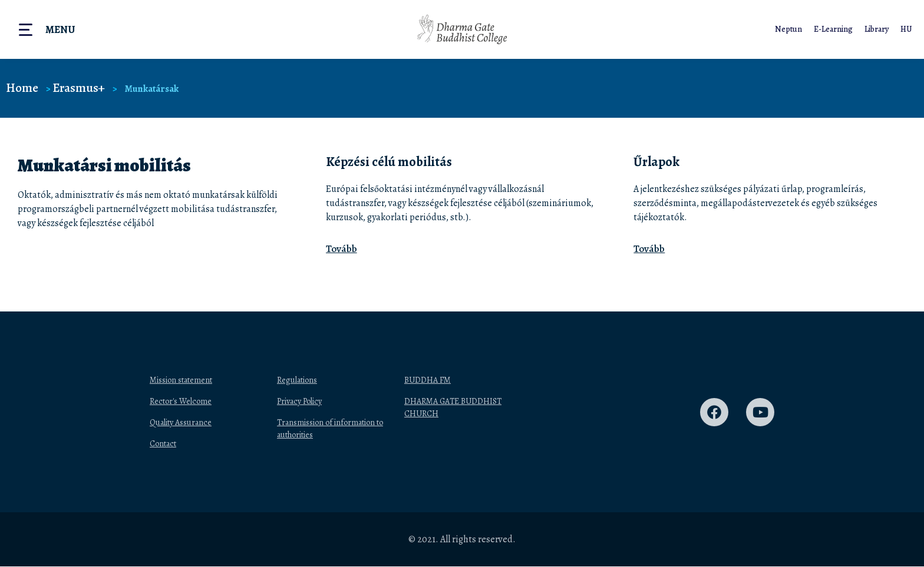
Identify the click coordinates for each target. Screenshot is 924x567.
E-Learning (832, 29)
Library (876, 29)
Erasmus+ (80, 87)
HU (906, 29)
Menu (60, 29)
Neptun (787, 29)
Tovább (341, 249)
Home (23, 87)
